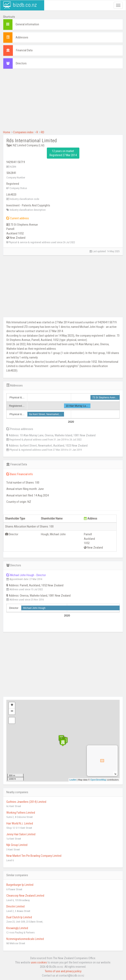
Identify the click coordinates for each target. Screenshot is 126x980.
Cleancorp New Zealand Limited (25, 896)
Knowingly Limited (17, 928)
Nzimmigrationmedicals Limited (25, 939)
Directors (21, 63)
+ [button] (12, 705)
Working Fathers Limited (21, 813)
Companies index (23, 132)
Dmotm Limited (15, 906)
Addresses (22, 37)
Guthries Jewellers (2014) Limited (26, 802)
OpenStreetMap (98, 780)
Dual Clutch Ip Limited (19, 917)
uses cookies (39, 962)
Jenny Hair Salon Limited (21, 834)
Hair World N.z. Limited (20, 823)
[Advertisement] (63, 102)
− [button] (12, 711)
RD (43, 132)
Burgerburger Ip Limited (20, 885)
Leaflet (73, 780)
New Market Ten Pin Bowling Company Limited (34, 856)
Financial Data (24, 50)
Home (7, 132)
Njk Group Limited (17, 845)
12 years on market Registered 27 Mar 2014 (63, 153)
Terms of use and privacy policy (63, 971)
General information (27, 24)
